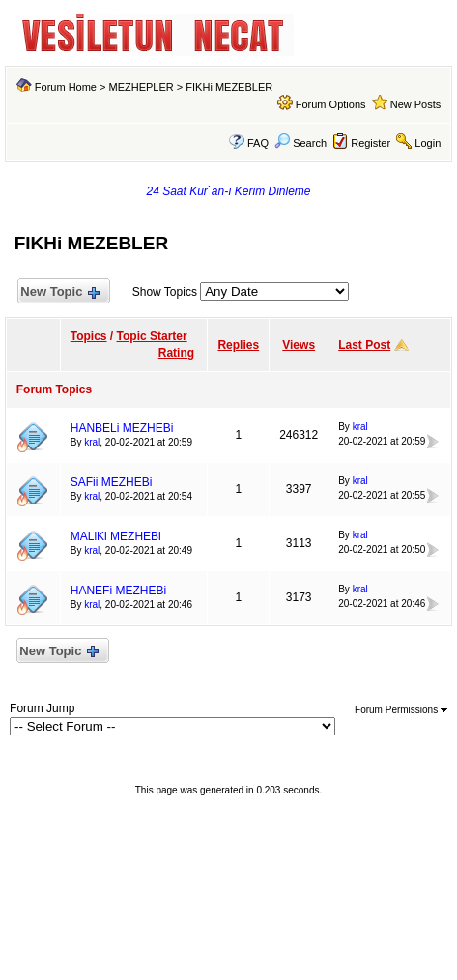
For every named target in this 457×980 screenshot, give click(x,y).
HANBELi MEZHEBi (122, 428)
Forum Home (66, 87)
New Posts (416, 104)
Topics (89, 336)
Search (300, 143)
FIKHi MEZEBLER (229, 87)
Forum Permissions (401, 710)
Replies (238, 345)
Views (299, 345)
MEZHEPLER (142, 87)
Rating (176, 353)
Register (371, 143)
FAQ (258, 143)
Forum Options (331, 104)
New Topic (59, 292)
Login (428, 143)
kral (92, 442)
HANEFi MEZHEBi (118, 591)
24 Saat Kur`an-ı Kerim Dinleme (228, 191)
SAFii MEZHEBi (112, 482)
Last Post (364, 345)
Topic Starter (152, 336)
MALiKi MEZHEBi (116, 536)
